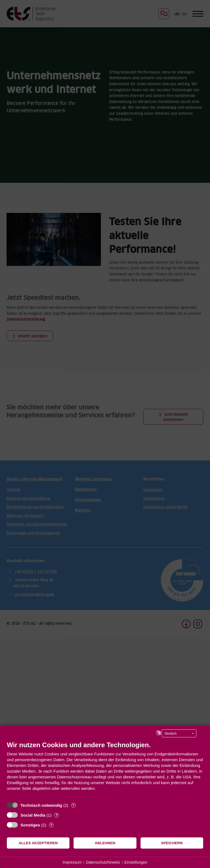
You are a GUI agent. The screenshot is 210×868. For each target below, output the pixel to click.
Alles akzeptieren (38, 843)
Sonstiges (30, 825)
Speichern (172, 843)
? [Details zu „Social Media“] (57, 815)
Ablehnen (105, 843)
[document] (105, 770)
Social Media (33, 815)
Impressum (72, 862)
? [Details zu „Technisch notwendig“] (73, 805)
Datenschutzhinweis (103, 862)
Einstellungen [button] (136, 862)
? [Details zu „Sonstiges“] (51, 825)
